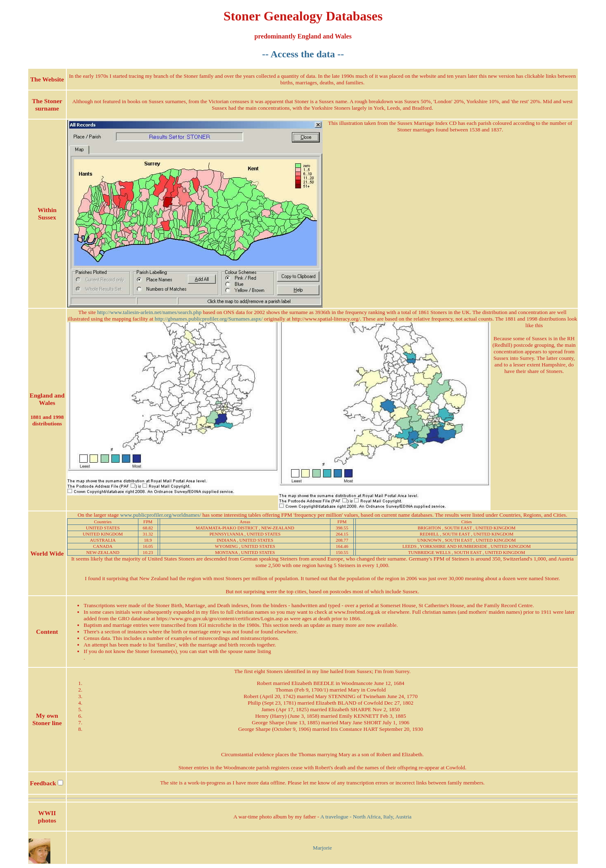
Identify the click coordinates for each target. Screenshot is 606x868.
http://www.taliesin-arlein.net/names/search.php (149, 312)
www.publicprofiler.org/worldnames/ (161, 515)
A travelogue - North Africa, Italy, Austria (366, 817)
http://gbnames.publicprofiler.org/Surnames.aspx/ (209, 319)
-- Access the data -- (303, 54)
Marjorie (322, 848)
